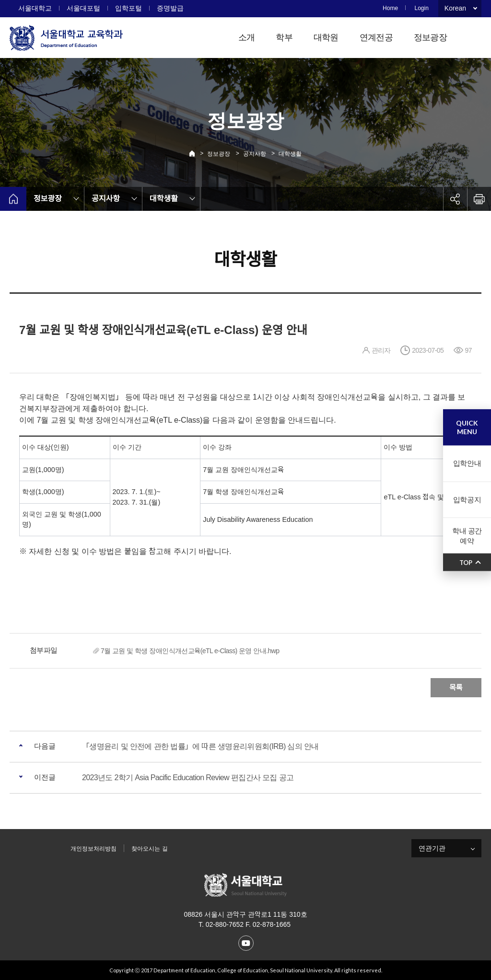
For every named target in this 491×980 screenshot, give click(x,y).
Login (421, 8)
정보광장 (430, 37)
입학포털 (129, 8)
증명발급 (170, 8)
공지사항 (255, 154)
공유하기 (455, 199)
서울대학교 (35, 8)
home (13, 199)
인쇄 (479, 199)
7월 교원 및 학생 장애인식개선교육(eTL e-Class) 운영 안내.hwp (190, 651)
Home (390, 8)
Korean (455, 8)
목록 (456, 687)
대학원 (326, 37)
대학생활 (290, 154)
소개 (247, 37)
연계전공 (376, 37)
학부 (284, 37)
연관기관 (432, 848)
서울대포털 (83, 8)
